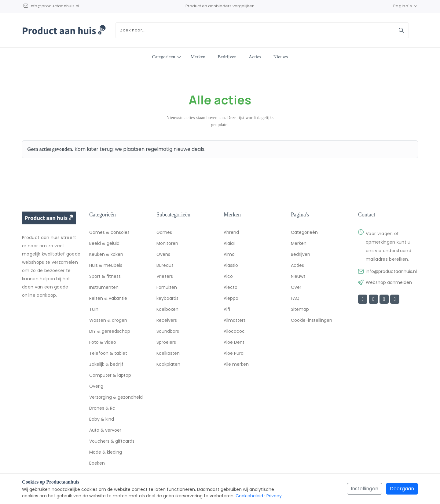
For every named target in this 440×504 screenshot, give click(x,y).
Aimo (229, 255)
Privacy (274, 496)
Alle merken (236, 365)
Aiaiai (229, 244)
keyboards (167, 299)
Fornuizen (167, 288)
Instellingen (365, 489)
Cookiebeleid (249, 496)
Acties (255, 57)
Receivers (167, 321)
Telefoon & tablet (108, 354)
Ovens (163, 255)
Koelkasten (168, 354)
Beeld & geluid (104, 244)
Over (296, 288)
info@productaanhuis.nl (391, 272)
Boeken (97, 464)
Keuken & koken (106, 255)
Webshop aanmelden (389, 283)
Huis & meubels (106, 266)
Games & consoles (109, 233)
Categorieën (304, 233)
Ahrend (231, 233)
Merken (198, 57)
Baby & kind (102, 420)
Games (164, 233)
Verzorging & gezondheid (116, 398)
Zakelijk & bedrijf (106, 365)
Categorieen (164, 56)
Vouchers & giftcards (112, 442)
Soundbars (168, 332)
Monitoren (167, 244)
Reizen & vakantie (108, 299)
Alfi (227, 310)
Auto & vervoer (105, 431)
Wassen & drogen (108, 321)
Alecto (231, 288)
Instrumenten (104, 288)
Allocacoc (234, 332)
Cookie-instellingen (312, 321)
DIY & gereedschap (110, 332)
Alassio (231, 266)
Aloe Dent (234, 343)
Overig (96, 387)
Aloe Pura (234, 354)
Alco (228, 277)
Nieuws (281, 57)
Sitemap (300, 310)
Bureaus (165, 266)
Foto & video (103, 343)
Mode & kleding (106, 453)
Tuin (94, 310)
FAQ (295, 299)
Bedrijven (227, 57)
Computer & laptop (110, 376)
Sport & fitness (105, 277)
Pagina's (406, 6)
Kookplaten (168, 365)
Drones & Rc (102, 409)
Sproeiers (166, 343)
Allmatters (235, 321)
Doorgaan (402, 489)
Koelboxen (167, 310)
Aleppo (231, 299)
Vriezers (165, 277)
